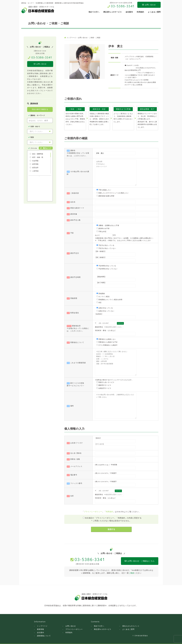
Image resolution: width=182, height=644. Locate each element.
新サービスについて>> (75, 386)
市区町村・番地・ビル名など (105, 330)
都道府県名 (99, 327)
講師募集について (44, 636)
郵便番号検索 (120, 323)
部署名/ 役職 (75, 459)
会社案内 (40, 633)
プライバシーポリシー (93, 512)
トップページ (42, 626)
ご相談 (131, 573)
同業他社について (77, 342)
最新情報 (40, 629)
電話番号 (74, 475)
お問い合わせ (149, 5)
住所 (72, 496)
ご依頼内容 (75, 193)
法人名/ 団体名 (76, 453)
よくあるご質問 (128, 629)
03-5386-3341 (123, 6)
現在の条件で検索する (40, 110)
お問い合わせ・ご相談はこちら (135, 561)
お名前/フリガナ (77, 443)
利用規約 (110, 512)
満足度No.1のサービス (103, 629)
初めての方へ (99, 626)
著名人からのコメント (131, 626)
